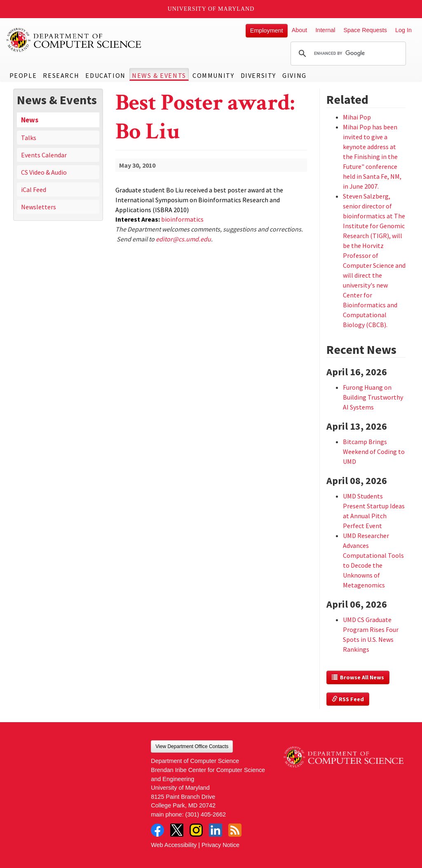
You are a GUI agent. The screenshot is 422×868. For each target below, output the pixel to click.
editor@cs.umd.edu (183, 239)
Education (105, 75)
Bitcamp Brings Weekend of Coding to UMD (374, 452)
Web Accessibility (174, 845)
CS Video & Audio (44, 172)
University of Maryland (211, 9)
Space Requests (365, 30)
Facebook (157, 830)
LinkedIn (216, 830)
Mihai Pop (357, 117)
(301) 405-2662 (206, 814)
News (30, 120)
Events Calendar (44, 155)
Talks (29, 138)
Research (61, 75)
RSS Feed (348, 699)
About (300, 30)
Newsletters (39, 207)
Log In (403, 30)
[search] (347, 54)
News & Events (159, 75)
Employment (267, 30)
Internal (325, 30)
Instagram (196, 830)
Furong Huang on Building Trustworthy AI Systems (373, 397)
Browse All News (358, 677)
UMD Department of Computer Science (74, 40)
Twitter (177, 830)
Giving (294, 75)
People (23, 75)
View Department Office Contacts (192, 746)
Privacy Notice (220, 845)
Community (213, 75)
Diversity (258, 75)
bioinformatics (182, 219)
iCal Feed (34, 190)
